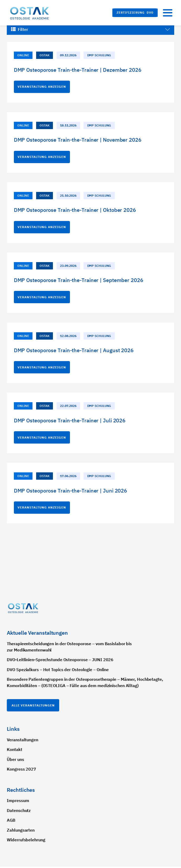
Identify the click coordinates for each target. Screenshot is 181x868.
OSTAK (45, 55)
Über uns (15, 761)
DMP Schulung (99, 55)
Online (23, 55)
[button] (135, 13)
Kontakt (14, 751)
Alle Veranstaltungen (33, 707)
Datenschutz (19, 812)
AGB (11, 821)
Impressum (18, 802)
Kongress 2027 (21, 771)
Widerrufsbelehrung (26, 841)
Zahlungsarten (21, 831)
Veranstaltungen (23, 741)
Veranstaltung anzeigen (42, 87)
